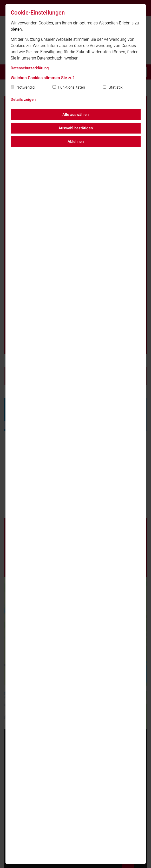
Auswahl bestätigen (76, 128)
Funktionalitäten (72, 87)
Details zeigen (23, 100)
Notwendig (25, 87)
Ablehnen (76, 142)
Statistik (116, 87)
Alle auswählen (75, 115)
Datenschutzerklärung (30, 68)
